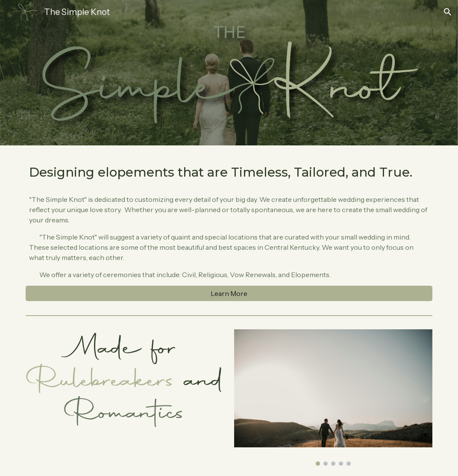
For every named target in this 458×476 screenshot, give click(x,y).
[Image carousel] (333, 398)
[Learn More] (229, 293)
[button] (448, 12)
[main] (229, 172)
